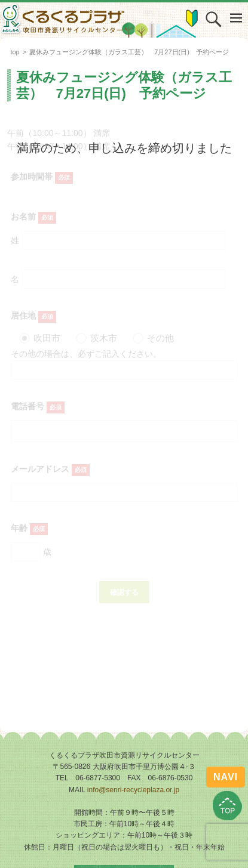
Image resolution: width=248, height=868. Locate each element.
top (15, 52)
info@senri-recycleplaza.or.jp (133, 790)
